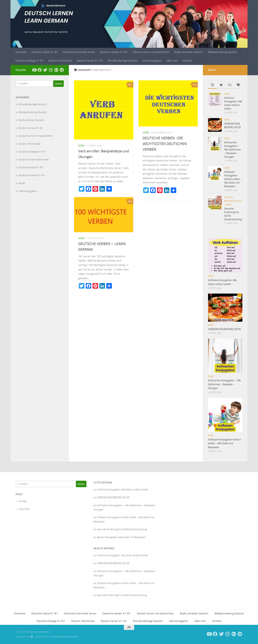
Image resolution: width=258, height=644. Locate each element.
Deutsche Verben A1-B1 (114, 52)
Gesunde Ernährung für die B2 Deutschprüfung (122, 529)
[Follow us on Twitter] (45, 70)
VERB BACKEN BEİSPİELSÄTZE (225, 329)
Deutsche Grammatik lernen (79, 52)
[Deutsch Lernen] (34, 70)
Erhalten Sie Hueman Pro (66, 637)
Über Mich (24, 509)
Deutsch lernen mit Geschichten (151, 52)
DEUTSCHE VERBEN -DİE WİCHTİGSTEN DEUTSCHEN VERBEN (165, 144)
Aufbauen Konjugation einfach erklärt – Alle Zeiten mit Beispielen (233, 179)
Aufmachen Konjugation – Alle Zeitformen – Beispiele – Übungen (232, 150)
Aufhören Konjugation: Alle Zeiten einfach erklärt (122, 490)
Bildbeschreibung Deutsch (223, 52)
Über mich (172, 61)
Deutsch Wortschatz (60, 61)
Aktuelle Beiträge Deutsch (123, 61)
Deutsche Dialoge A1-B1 (30, 61)
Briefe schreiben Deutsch (189, 52)
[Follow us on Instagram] (51, 70)
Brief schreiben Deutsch (32, 120)
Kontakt (187, 61)
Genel (82, 146)
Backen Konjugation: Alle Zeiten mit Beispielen (121, 537)
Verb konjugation (152, 61)
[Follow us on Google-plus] (56, 70)
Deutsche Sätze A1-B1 (45, 52)
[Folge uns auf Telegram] (62, 70)
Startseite (21, 52)
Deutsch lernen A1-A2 (90, 61)
